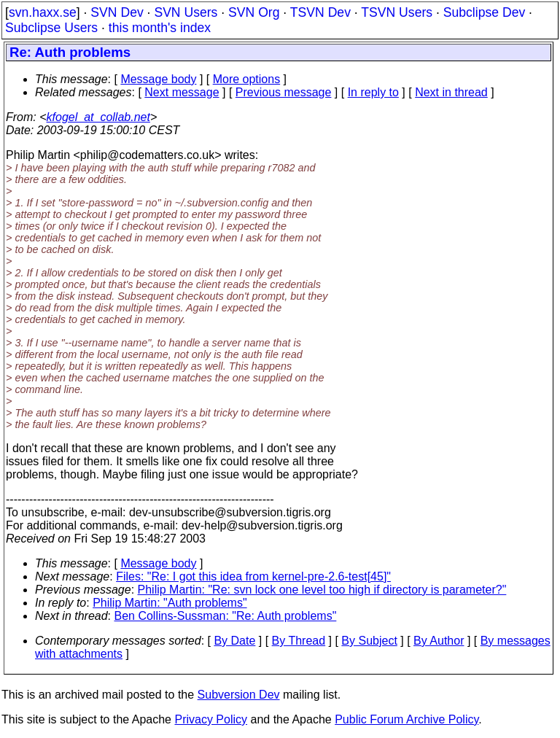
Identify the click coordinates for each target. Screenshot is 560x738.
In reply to (373, 92)
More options (247, 79)
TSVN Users (397, 12)
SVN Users (186, 12)
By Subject (369, 641)
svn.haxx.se (43, 12)
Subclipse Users (51, 28)
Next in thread (451, 92)
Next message (182, 92)
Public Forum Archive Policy (407, 719)
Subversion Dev (239, 695)
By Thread (299, 641)
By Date (234, 641)
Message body (158, 79)
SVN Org (254, 12)
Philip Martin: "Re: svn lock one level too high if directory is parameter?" (322, 590)
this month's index (160, 28)
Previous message (284, 92)
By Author (439, 641)
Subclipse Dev (484, 12)
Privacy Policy (211, 719)
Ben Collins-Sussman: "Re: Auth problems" (226, 616)
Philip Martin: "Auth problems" (170, 603)
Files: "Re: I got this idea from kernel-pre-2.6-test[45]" (253, 576)
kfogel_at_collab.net (98, 117)
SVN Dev (117, 12)
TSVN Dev (320, 12)
